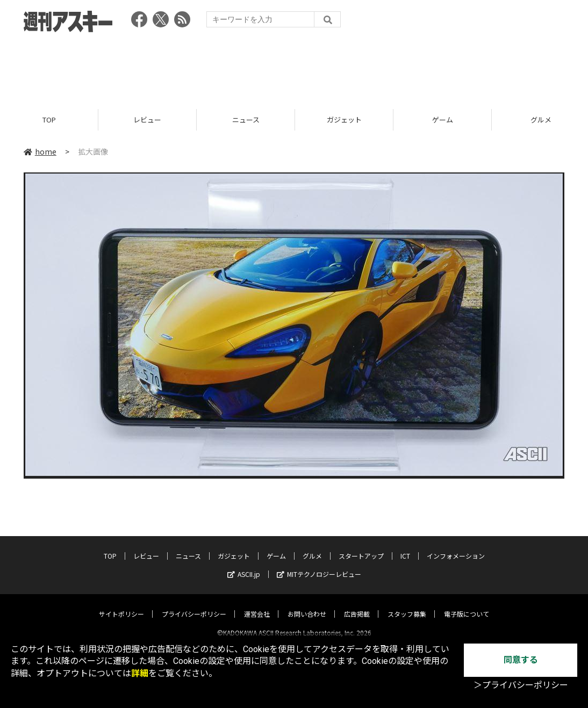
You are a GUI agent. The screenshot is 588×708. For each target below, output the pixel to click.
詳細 (140, 673)
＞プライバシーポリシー (521, 685)
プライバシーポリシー (194, 605)
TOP (49, 120)
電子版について (467, 605)
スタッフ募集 (407, 605)
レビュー (147, 120)
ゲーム (443, 120)
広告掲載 (357, 605)
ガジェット (344, 120)
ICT (405, 547)
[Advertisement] (294, 67)
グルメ (312, 547)
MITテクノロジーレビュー (319, 565)
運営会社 (257, 605)
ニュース (246, 120)
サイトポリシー (121, 605)
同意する (521, 660)
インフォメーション (456, 547)
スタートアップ (361, 547)
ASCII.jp (244, 565)
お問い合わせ (307, 605)
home (40, 151)
